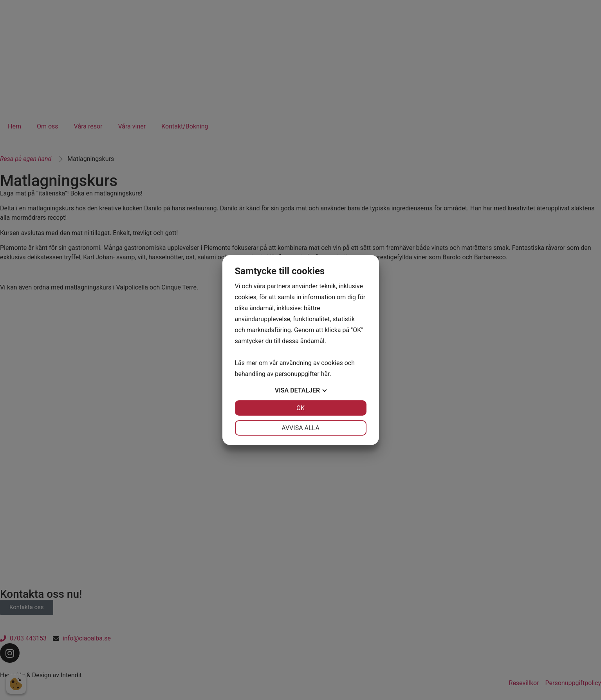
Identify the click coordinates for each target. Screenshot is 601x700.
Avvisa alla (300, 428)
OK (300, 408)
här (325, 374)
